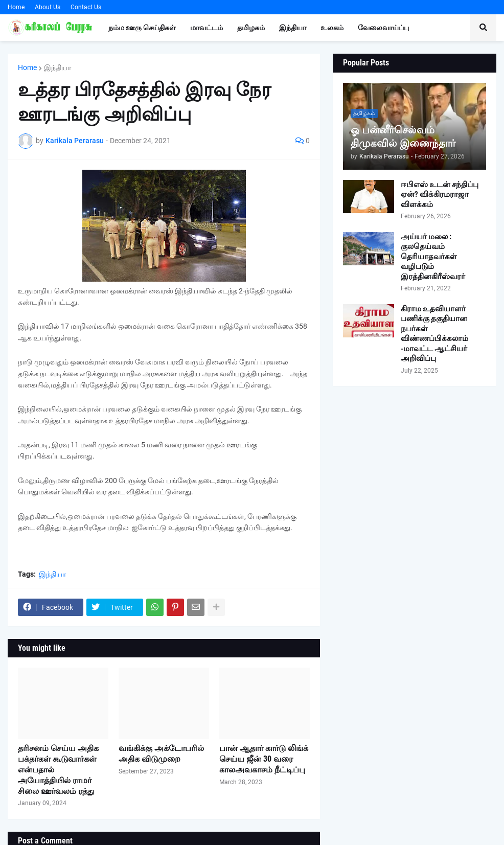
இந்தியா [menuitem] (293, 28)
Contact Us (86, 7)
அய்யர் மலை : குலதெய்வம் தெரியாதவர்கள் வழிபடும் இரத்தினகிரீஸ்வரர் (433, 257)
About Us (48, 7)
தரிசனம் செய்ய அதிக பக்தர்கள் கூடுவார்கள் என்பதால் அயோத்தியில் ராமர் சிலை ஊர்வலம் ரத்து (58, 769)
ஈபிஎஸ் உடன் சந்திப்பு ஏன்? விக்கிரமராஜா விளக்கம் (440, 195)
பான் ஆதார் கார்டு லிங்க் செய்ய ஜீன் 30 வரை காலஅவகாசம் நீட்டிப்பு (264, 759)
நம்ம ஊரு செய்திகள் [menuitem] (142, 28)
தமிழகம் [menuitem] (251, 28)
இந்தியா (58, 67)
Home (16, 7)
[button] (483, 28)
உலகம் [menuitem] (332, 28)
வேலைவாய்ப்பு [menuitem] (383, 28)
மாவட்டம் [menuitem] (207, 28)
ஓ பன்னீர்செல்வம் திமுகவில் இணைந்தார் (403, 136)
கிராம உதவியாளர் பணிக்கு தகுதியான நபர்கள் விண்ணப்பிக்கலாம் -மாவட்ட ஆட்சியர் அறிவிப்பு (434, 334)
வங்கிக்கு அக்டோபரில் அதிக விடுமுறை (161, 753)
